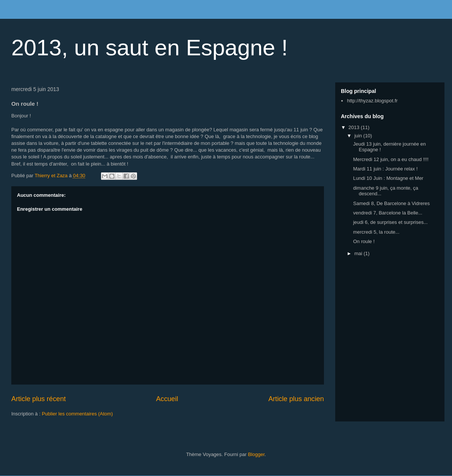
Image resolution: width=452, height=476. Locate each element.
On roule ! (364, 241)
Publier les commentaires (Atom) (77, 414)
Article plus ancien (296, 399)
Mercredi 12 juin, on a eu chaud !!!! (391, 159)
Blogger (256, 454)
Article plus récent (39, 399)
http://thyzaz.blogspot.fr (372, 101)
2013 (355, 127)
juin (359, 136)
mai (359, 253)
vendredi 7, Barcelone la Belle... (388, 213)
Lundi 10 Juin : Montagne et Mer (388, 178)
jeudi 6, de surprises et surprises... (390, 222)
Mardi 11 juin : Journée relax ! (385, 169)
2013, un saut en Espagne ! (150, 48)
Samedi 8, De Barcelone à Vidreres (391, 203)
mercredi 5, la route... (376, 232)
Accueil (167, 399)
